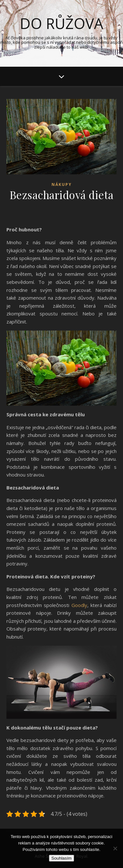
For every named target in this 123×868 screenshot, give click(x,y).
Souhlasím (62, 858)
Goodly (79, 605)
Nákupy (62, 184)
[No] (115, 848)
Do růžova (61, 23)
